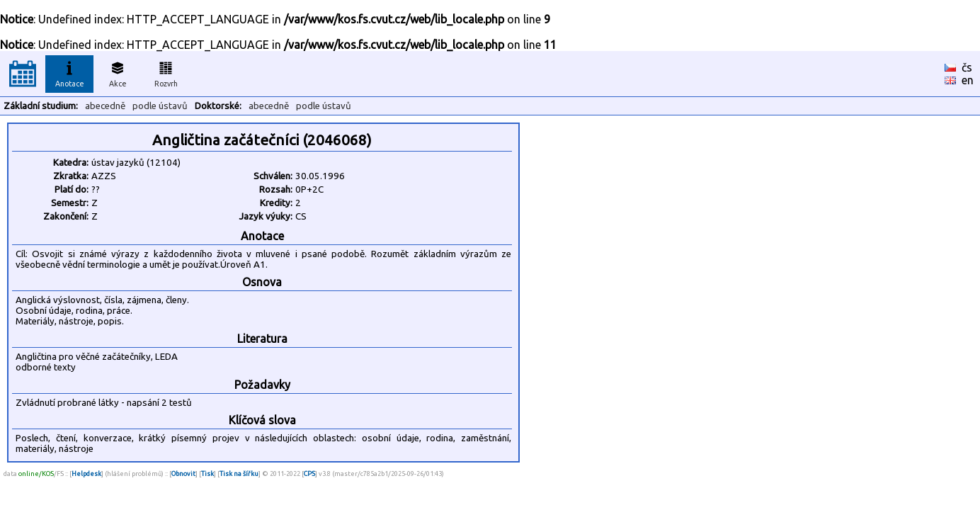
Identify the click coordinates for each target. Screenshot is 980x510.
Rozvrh (166, 72)
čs (967, 67)
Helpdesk (86, 474)
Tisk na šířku (239, 474)
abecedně (105, 106)
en (968, 80)
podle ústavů (160, 106)
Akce (118, 72)
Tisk (207, 474)
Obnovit (183, 474)
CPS (309, 474)
